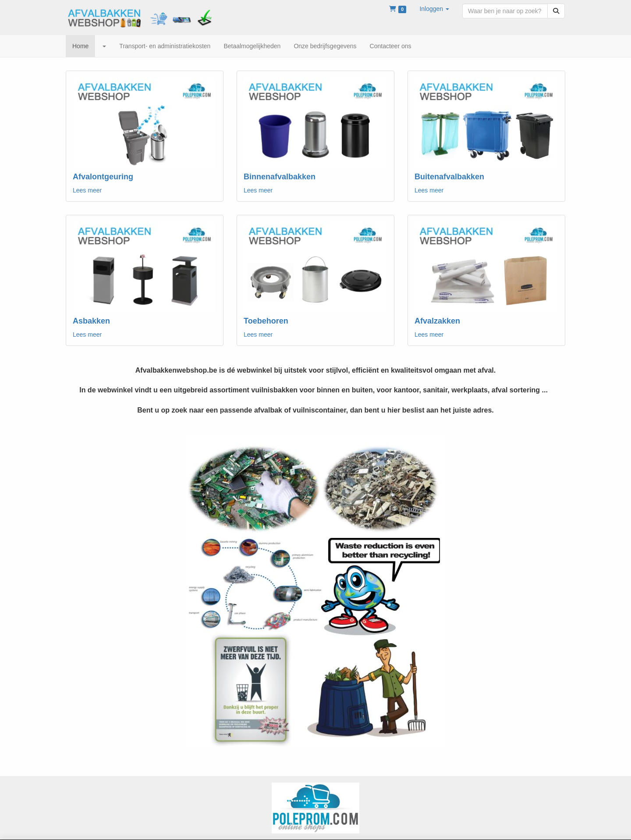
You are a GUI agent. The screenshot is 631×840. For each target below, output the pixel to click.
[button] (434, 9)
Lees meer (87, 190)
